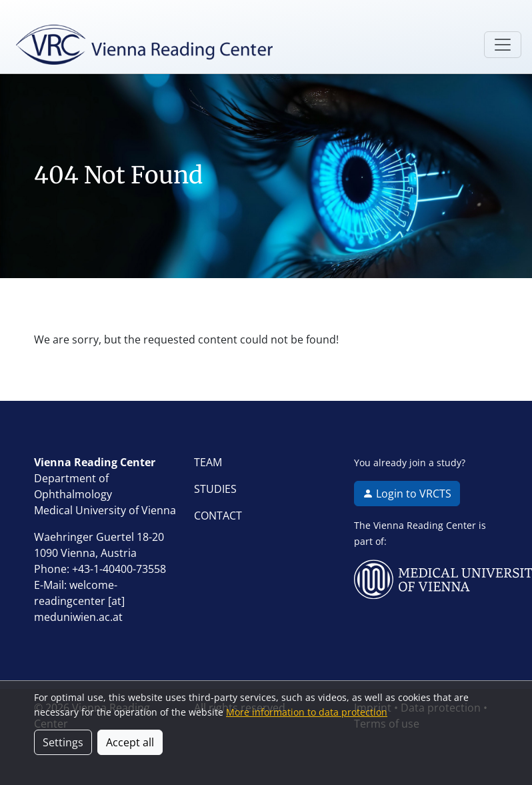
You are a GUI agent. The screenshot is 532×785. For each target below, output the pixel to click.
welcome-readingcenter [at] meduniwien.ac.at (79, 601)
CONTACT (218, 516)
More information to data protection (307, 712)
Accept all (130, 742)
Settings (63, 742)
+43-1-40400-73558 (119, 569)
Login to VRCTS (407, 494)
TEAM (208, 462)
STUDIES (215, 489)
